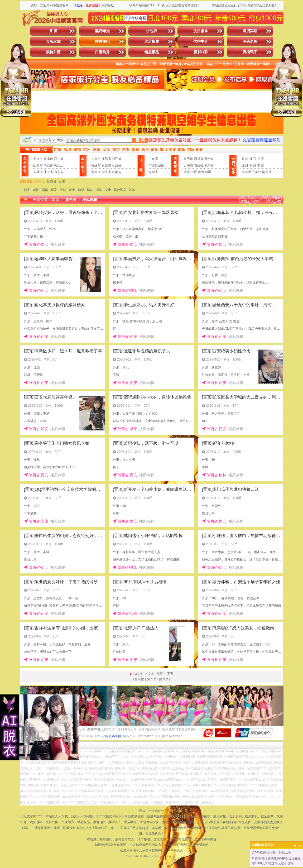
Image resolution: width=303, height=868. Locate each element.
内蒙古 (48, 165)
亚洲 (245, 165)
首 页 (53, 31)
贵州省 (209, 159)
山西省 (38, 165)
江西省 (117, 165)
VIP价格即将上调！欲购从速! (272, 853)
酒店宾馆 (250, 31)
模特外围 (53, 52)
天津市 (48, 159)
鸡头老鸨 (250, 42)
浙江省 (117, 159)
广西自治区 (156, 165)
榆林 (90, 190)
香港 (245, 159)
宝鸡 (63, 190)
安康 (108, 190)
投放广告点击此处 (152, 811)
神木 (132, 190)
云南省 (188, 165)
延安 (54, 190)
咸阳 (36, 190)
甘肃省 (209, 165)
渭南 (45, 190)
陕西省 (199, 165)
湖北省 (106, 172)
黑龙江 (59, 165)
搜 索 (140, 140)
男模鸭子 (250, 52)
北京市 (38, 159)
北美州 (257, 172)
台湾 (261, 159)
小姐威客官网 (112, 736)
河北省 (59, 159)
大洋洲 (246, 172)
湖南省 (96, 172)
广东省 (153, 159)
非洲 (261, 165)
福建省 (96, 165)
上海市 (96, 159)
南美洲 (267, 172)
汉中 (72, 190)
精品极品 (152, 52)
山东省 (59, 172)
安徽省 (106, 165)
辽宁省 (48, 172)
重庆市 (188, 159)
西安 (27, 190)
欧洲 (253, 165)
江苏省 (106, 159)
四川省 (199, 159)
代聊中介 (201, 42)
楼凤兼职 (102, 42)
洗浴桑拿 (201, 31)
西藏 (187, 172)
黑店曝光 (102, 31)
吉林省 (38, 172)
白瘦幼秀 (102, 52)
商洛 (99, 190)
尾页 (160, 674)
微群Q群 (201, 52)
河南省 (117, 172)
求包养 (152, 31)
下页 (170, 674)
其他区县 (120, 190)
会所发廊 (53, 42)
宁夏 (194, 172)
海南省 (153, 172)
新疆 (208, 172)
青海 (201, 172)
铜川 (81, 190)
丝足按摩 (152, 42)
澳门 (253, 159)
